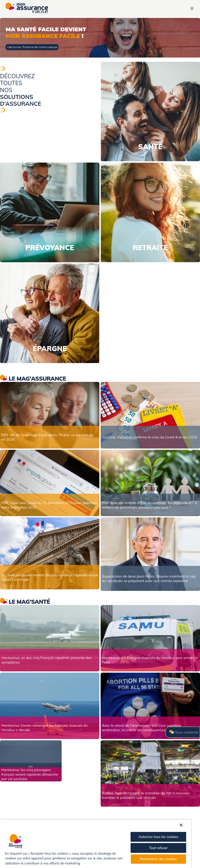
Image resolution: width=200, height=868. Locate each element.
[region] (96, 844)
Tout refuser (158, 848)
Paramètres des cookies (158, 859)
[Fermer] (181, 825)
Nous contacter (184, 732)
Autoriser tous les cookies (158, 837)
